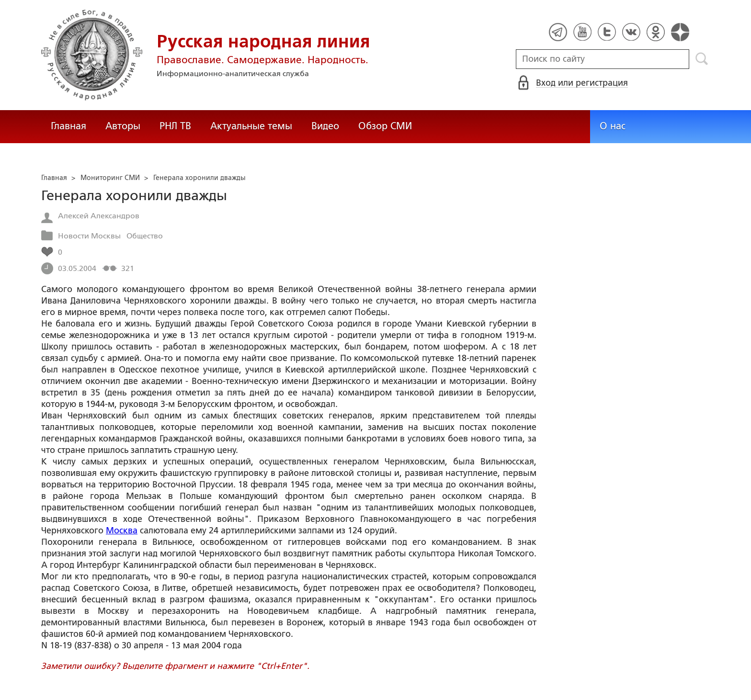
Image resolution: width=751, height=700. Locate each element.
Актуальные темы (251, 126)
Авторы (123, 126)
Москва (122, 531)
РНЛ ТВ (175, 126)
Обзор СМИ (385, 126)
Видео (325, 126)
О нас (613, 126)
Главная (68, 126)
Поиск (702, 59)
